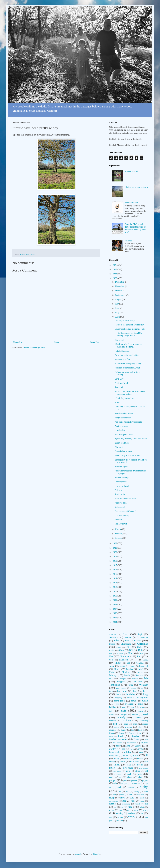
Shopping (121, 682)
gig (124, 749)
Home (57, 342)
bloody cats (143, 698)
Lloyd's (117, 669)
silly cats (141, 795)
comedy (121, 717)
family (124, 730)
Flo (111, 656)
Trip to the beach (122, 486)
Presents (135, 679)
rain (115, 783)
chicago (123, 714)
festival (141, 730)
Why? (117, 402)
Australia (144, 638)
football (136, 736)
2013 (115, 583)
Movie (127, 675)
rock (119, 787)
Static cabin (120, 494)
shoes (122, 795)
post (125, 780)
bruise (141, 704)
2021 (115, 548)
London (130, 669)
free (146, 740)
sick (131, 795)
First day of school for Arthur (127, 368)
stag (124, 801)
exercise (113, 730)
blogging (118, 698)
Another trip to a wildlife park (128, 456)
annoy (133, 688)
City (129, 647)
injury (117, 759)
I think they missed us (124, 398)
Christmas (142, 644)
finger (121, 733)
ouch (129, 774)
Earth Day (119, 379)
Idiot (145, 660)
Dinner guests (121, 482)
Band (127, 641)
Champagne (126, 644)
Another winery (121, 426)
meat (129, 765)
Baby (116, 641)
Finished (128, 241)
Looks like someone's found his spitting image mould (128, 335)
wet (142, 813)
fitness (131, 733)
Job (129, 663)
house (135, 755)
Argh (140, 634)
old (146, 771)
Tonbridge (115, 685)
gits (132, 749)
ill (147, 755)
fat (132, 730)
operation (118, 774)
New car (139, 675)
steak (133, 801)
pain (140, 774)
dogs (126, 724)
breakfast (129, 704)
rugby (144, 787)
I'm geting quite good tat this (127, 355)
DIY (131, 650)
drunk (117, 727)
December (120, 282)
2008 (115, 605)
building (113, 707)
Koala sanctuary (122, 478)
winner (120, 817)
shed (146, 792)
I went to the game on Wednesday (129, 325)
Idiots (118, 663)
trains (112, 810)
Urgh (131, 685)
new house (128, 768)
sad (128, 792)
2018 (115, 561)
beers (118, 694)
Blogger (97, 854)
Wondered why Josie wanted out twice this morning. (129, 346)
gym (140, 749)
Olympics (123, 679)
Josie (112, 666)
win (111, 817)
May (117, 313)
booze (145, 701)
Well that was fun (122, 359)
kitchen (140, 759)
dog (115, 724)
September (120, 295)
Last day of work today (125, 321)
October (119, 291)
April (118, 317)
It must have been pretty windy (128, 364)
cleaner (135, 714)
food (121, 736)
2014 (115, 578)
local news (135, 762)
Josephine (140, 663)
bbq (135, 691)
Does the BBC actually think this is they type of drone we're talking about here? (136, 228)
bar (142, 688)
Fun (139, 656)
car (133, 707)
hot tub (126, 755)
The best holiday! (122, 515)
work (132, 817)
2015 (115, 574)
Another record (131, 203)
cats (124, 711)
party (111, 777)
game (128, 746)
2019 (115, 556)
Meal (141, 669)
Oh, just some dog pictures (136, 187)
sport (142, 798)
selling (137, 792)
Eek (111, 654)
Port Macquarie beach (124, 435)
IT (136, 660)
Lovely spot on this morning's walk (130, 329)
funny (118, 746)
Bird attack (119, 340)
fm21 (111, 736)
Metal (112, 672)
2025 (115, 269)
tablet (138, 804)
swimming (126, 804)
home (141, 752)
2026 (115, 265)
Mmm (140, 672)
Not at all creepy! (122, 351)
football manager (118, 739)
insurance (128, 759)
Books (112, 644)
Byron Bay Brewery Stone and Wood (131, 439)
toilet (142, 807)
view (136, 810)
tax (146, 804)
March (118, 529)
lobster (122, 762)
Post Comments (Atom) (34, 348)
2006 (115, 613)
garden (113, 749)
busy (124, 707)
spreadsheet (114, 801)
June (117, 308)
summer (113, 804)
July (117, 304)
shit (114, 795)
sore (132, 798)
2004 (115, 622)
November (120, 286)
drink (135, 724)
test (122, 807)
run (119, 791)
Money (113, 675)
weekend (132, 813)
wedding (119, 813)
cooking (127, 721)
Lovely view (120, 430)
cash (142, 707)
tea (115, 807)
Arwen (22, 255)
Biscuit (138, 641)
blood (129, 698)
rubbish (131, 787)
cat (111, 711)
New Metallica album (124, 413)
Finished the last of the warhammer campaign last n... (130, 393)
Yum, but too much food (125, 499)
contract (113, 721)
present (134, 780)
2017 (115, 565)
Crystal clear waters (123, 451)
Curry (122, 650)
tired (130, 807)
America (113, 634)
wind (33, 255)
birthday (131, 694)
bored (117, 704)
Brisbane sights (121, 467)
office (138, 771)
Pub (146, 678)
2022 (115, 543)
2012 (115, 587)
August (118, 299)
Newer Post (18, 342)
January (119, 538)
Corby (140, 647)
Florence (125, 656)
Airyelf (78, 854)
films (111, 733)
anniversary (121, 688)
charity (140, 711)
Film (131, 653)
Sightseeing (120, 507)
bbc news (122, 691)
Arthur (113, 637)
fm (140, 733)
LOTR (123, 666)
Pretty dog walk (121, 383)
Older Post (95, 342)
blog (145, 694)
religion (124, 783)
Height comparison (123, 418)
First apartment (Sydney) (125, 511)
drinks (145, 724)
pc (120, 777)
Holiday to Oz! (121, 524)
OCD (111, 679)
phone (130, 777)
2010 (115, 596)
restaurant (136, 783)
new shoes (117, 771)
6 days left (119, 387)
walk (28, 255)
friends (144, 743)
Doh (140, 650)
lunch (117, 765)
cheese (112, 714)
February (119, 534)
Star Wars (137, 682)
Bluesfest (119, 447)
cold (145, 714)
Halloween (124, 660)
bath (111, 691)
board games (120, 701)
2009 (115, 600)
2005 (115, 618)
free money (131, 743)
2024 (115, 274)
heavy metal (114, 752)
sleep (112, 798)
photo (141, 777)
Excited (120, 654)
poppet (113, 780)
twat (121, 810)
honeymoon (114, 755)
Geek (111, 660)
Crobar (112, 650)
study (142, 801)
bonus (133, 701)
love (146, 762)
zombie (119, 821)
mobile (140, 765)
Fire (141, 653)
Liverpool (143, 666)
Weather (143, 685)
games (138, 746)
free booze (117, 743)
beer (145, 691)
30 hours (118, 520)
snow (123, 798)
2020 (115, 552)
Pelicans (118, 490)
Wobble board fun (132, 172)
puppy (145, 780)
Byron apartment (122, 443)
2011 (115, 591)
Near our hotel (121, 503)
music (112, 768)
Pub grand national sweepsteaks (128, 422)
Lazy (132, 666)
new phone (143, 768)
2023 (115, 278)
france (136, 739)
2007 (115, 609)
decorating (144, 721)
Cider (119, 647)
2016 (115, 570)
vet (128, 810)
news (128, 771)
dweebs (128, 727)
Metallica (126, 672)
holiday (127, 752)
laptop (112, 762)
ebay (140, 727)
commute (138, 718)
